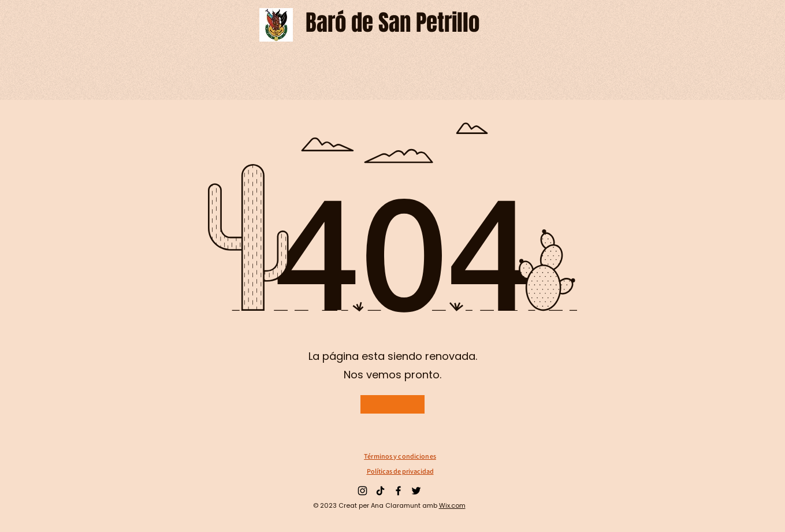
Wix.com (452, 505)
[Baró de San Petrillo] (392, 23)
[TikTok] (380, 491)
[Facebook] (398, 491)
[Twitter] (416, 491)
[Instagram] (362, 491)
